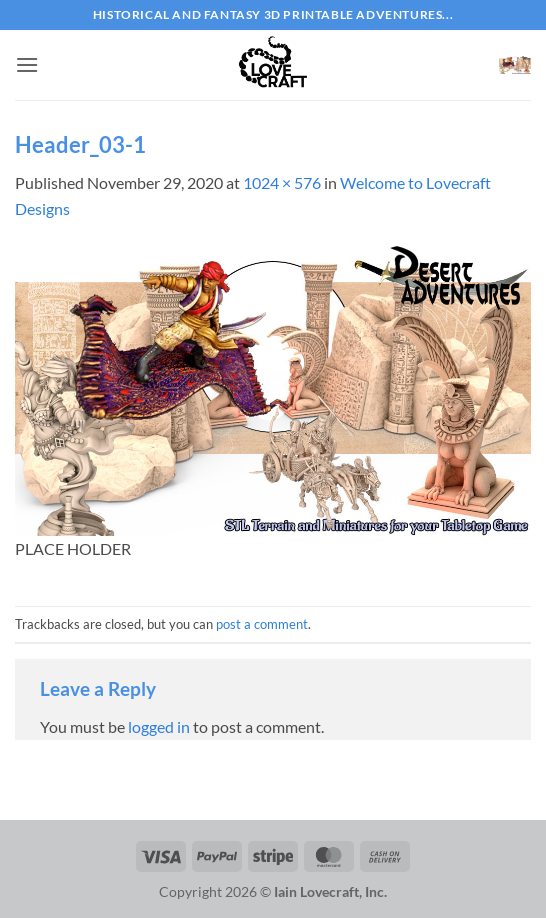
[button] (27, 64)
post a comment (262, 624)
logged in (159, 726)
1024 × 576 (282, 182)
